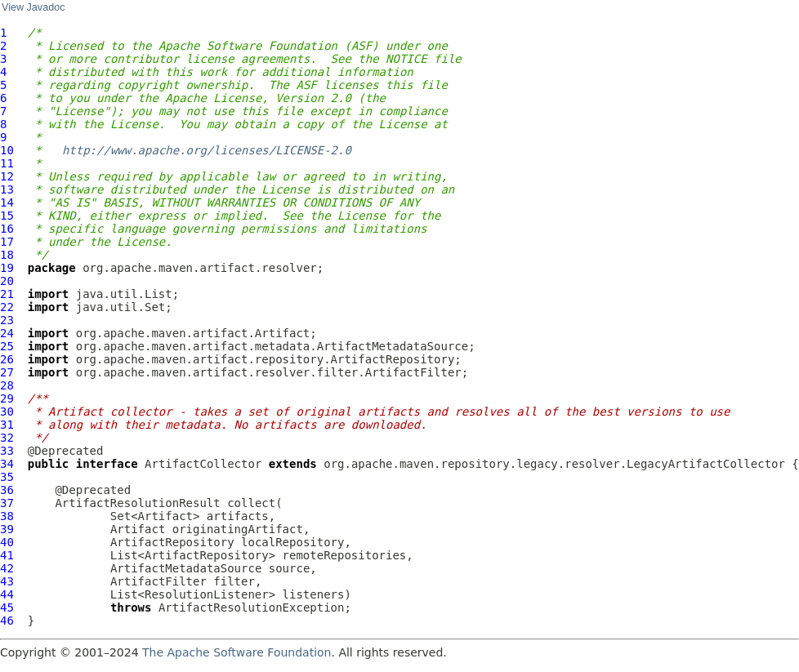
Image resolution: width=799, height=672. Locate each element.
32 (7, 438)
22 (7, 307)
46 (7, 621)
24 (7, 333)
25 (7, 346)
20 (7, 281)
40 (7, 542)
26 (7, 359)
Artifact (138, 529)
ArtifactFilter (158, 581)
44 (7, 594)
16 (7, 229)
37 (7, 503)
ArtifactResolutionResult (137, 503)
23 (7, 320)
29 (7, 398)
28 (7, 385)
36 (7, 490)
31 (7, 425)
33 (7, 451)
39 (7, 529)
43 (7, 581)
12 (7, 176)
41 (7, 555)
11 (7, 163)
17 (7, 242)
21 (7, 294)
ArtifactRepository (172, 542)
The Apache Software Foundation (237, 652)
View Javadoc (33, 7)
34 (7, 464)
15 (7, 216)
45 (7, 607)
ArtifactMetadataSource (186, 568)
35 (7, 477)
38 (7, 516)
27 (7, 372)
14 (7, 202)
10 (7, 150)
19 (7, 268)
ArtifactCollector (203, 464)
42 (7, 568)
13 (7, 189)
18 (7, 255)
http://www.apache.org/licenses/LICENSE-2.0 (207, 150)
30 (7, 412)
